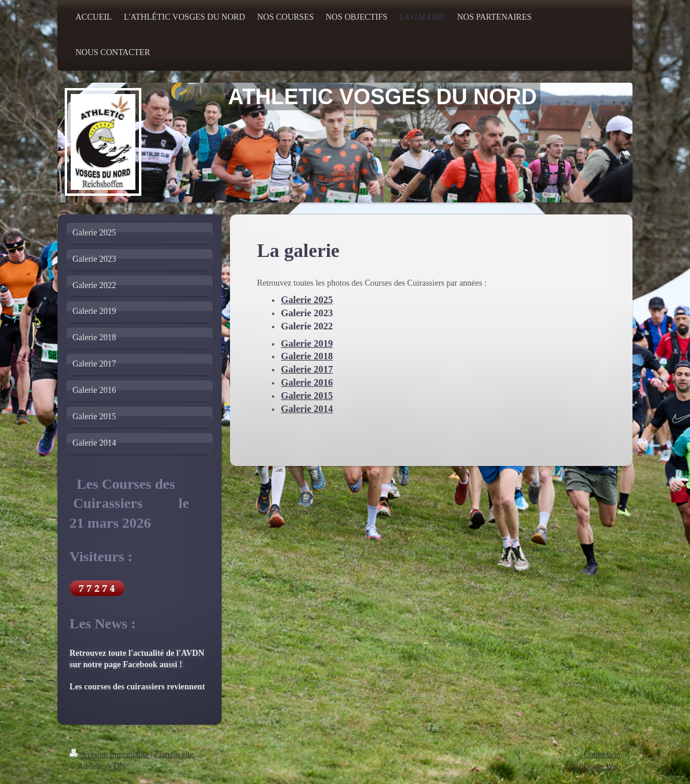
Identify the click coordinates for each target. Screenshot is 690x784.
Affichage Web (595, 766)
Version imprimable (110, 754)
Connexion (602, 754)
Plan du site (174, 754)
